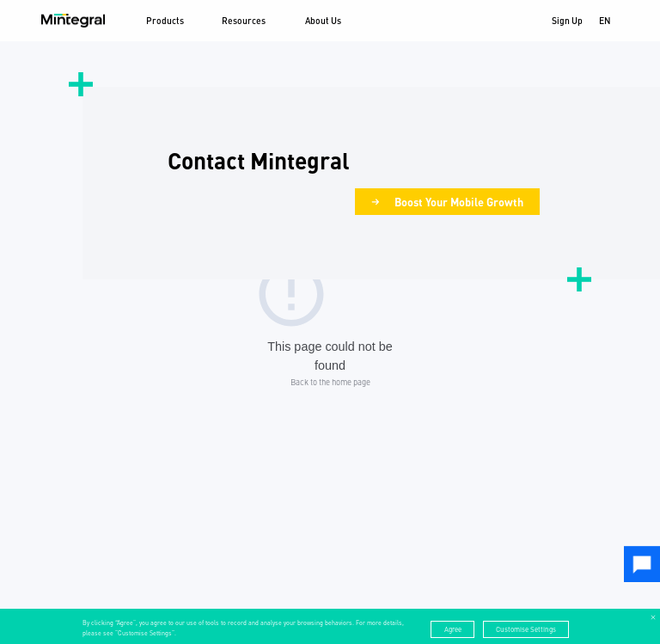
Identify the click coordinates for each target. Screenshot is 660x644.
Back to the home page (330, 382)
